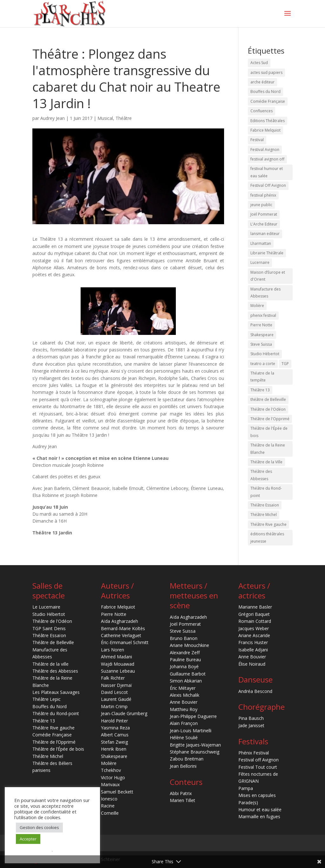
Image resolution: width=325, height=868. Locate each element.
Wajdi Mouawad (118, 664)
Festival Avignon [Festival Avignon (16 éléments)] (265, 150)
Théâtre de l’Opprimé (54, 742)
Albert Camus (115, 735)
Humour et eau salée (260, 809)
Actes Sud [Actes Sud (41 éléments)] (259, 63)
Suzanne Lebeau (118, 671)
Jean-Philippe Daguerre (193, 716)
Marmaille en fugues (259, 816)
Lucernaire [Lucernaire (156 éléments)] (260, 262)
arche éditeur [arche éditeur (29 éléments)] (262, 82)
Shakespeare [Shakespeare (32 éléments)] (262, 335)
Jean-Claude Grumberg (124, 713)
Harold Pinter (114, 721)
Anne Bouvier (184, 702)
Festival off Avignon (259, 760)
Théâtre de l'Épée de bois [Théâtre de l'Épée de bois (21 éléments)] (269, 432)
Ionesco (109, 799)
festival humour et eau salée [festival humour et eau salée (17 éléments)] (267, 172)
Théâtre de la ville (50, 664)
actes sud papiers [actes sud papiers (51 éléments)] (266, 72)
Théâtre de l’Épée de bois (58, 749)
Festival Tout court (258, 767)
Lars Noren (113, 650)
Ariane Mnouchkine (189, 645)
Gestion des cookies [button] (39, 827)
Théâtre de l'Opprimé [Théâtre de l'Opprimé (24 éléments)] (270, 419)
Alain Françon (184, 723)
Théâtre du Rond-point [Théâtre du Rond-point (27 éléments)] (266, 492)
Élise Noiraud (252, 664)
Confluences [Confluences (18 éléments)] (262, 111)
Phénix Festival (254, 753)
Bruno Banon (184, 638)
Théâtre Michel (48, 756)
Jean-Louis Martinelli (191, 731)
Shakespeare (114, 756)
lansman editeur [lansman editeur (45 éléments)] (265, 234)
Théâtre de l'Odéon (52, 621)
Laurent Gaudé (116, 699)
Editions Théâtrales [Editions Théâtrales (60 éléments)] (268, 121)
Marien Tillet (182, 800)
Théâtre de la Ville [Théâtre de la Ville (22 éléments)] (266, 462)
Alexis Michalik (185, 695)
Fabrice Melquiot (118, 607)
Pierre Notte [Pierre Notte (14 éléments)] (261, 325)
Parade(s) (248, 803)
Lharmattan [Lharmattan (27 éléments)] (261, 243)
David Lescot (114, 692)
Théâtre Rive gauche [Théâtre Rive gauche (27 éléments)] (269, 524)
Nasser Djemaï (116, 685)
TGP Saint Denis (49, 628)
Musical (105, 118)
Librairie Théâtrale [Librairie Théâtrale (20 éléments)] (267, 253)
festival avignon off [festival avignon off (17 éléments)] (267, 159)
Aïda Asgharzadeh (119, 621)
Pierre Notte (114, 614)
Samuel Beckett (117, 792)
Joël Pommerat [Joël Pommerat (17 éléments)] (264, 214)
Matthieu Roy (184, 709)
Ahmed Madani (116, 657)
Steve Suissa (183, 631)
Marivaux (110, 784)
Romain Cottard (255, 621)
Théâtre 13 (44, 721)
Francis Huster (253, 642)
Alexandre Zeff (185, 653)
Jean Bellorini (183, 766)
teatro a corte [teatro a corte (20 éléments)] (263, 364)
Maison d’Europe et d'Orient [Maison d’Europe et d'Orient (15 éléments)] (268, 276)
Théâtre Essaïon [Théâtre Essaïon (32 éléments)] (265, 505)
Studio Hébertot (49, 614)
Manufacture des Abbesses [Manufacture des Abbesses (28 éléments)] (265, 293)
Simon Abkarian (186, 681)
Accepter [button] (28, 839)
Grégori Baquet (254, 614)
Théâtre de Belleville (53, 642)
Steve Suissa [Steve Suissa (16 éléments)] (261, 344)
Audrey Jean (53, 118)
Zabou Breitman (187, 759)
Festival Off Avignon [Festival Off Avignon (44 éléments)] (268, 185)
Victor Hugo (113, 777)
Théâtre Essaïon (49, 635)
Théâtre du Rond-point (56, 713)
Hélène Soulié (184, 737)
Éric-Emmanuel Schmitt (125, 642)
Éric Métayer (183, 688)
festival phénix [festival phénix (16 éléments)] (263, 195)
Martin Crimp (114, 706)
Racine (108, 806)
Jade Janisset (251, 725)
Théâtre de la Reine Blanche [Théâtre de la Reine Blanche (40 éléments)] (268, 449)
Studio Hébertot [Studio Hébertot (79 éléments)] (265, 354)
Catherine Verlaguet (121, 635)
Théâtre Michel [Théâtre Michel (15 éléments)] (264, 515)
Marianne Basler (255, 607)
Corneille (110, 813)
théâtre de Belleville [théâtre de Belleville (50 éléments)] (268, 399)
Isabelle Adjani (253, 650)
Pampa (246, 788)
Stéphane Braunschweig (195, 752)
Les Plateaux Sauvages (56, 692)
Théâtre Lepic (46, 699)
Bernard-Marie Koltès (123, 628)
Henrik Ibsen (114, 749)
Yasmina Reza (115, 728)
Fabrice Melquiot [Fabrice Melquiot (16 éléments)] (265, 130)
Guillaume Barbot (188, 674)
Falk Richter (113, 678)
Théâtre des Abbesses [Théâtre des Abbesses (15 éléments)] (261, 475)
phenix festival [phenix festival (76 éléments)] (263, 315)
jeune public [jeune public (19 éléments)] (261, 205)
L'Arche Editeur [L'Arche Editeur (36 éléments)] (264, 224)
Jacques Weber (254, 628)
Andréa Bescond (255, 691)
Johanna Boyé (184, 666)
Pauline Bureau (185, 659)
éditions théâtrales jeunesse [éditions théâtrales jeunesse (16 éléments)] (267, 537)
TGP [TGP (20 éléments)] (285, 364)
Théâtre (124, 118)
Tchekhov (111, 770)
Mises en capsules (257, 795)
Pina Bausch (251, 718)
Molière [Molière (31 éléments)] (257, 306)
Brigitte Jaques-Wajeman (195, 745)
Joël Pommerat (185, 624)
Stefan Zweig (114, 742)
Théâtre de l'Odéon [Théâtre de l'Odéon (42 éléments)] (268, 409)
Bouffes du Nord (50, 706)
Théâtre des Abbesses (55, 671)
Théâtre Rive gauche (53, 728)
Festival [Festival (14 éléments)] (257, 140)
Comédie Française (52, 735)
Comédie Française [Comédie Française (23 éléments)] (268, 101)
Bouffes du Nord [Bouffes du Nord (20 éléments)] (265, 91)
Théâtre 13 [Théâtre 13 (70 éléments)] (260, 390)
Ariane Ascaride (254, 635)
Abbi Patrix (181, 793)
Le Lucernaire (46, 607)
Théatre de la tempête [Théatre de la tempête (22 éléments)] (262, 377)
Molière (109, 763)
